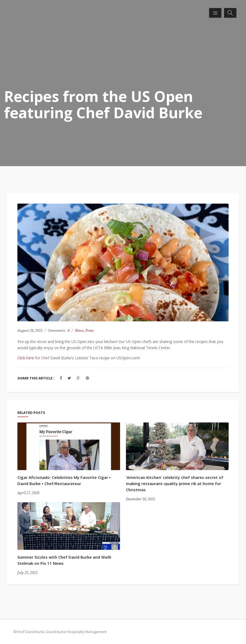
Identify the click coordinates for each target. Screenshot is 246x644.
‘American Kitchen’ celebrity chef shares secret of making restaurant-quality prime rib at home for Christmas (175, 483)
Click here (26, 358)
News (79, 331)
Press (90, 331)
